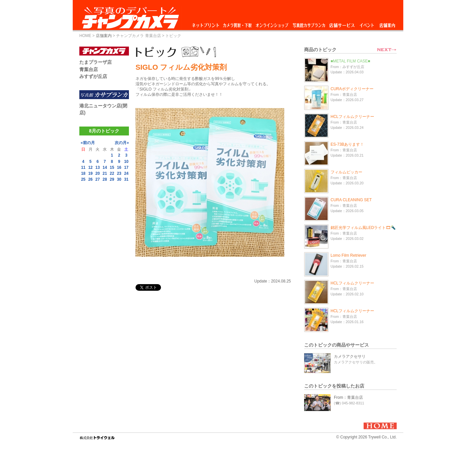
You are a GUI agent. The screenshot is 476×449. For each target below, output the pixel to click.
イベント (367, 24)
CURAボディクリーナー (352, 89)
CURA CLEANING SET (351, 200)
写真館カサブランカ (309, 24)
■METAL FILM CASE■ (350, 61)
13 (98, 168)
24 (126, 173)
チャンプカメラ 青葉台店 (138, 36)
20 (98, 173)
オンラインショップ (272, 24)
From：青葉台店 (348, 397)
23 (119, 173)
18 (83, 173)
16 (119, 168)
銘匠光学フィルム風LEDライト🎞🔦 (363, 228)
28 (105, 179)
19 (90, 173)
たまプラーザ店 (96, 62)
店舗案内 (387, 24)
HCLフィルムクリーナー (352, 117)
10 (126, 162)
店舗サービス (342, 24)
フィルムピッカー (346, 172)
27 (98, 179)
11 (83, 168)
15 (112, 168)
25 (83, 179)
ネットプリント (207, 24)
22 (112, 173)
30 (119, 179)
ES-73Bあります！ (347, 144)
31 (126, 179)
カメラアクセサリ (350, 356)
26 (90, 179)
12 (90, 168)
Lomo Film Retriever (348, 255)
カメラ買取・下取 (238, 24)
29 (112, 179)
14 (105, 168)
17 (126, 168)
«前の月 (88, 143)
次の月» (122, 143)
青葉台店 (89, 69)
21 (105, 173)
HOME (85, 36)
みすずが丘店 (93, 76)
